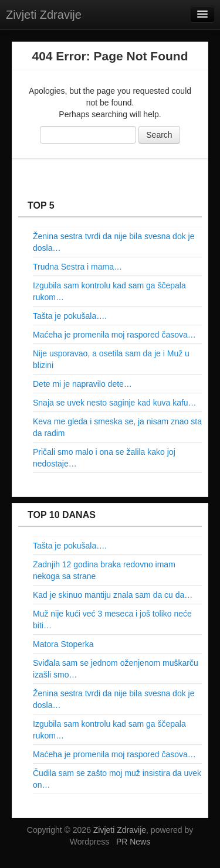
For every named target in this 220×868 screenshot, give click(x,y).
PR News (133, 842)
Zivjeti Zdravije (44, 15)
